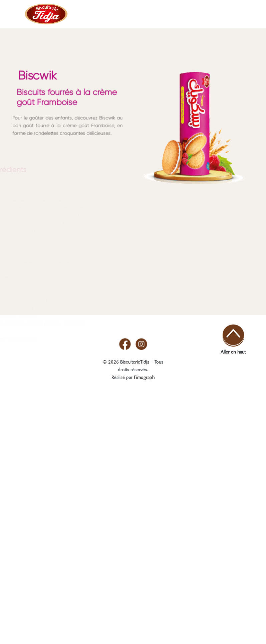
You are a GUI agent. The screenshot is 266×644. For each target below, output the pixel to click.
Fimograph (144, 377)
